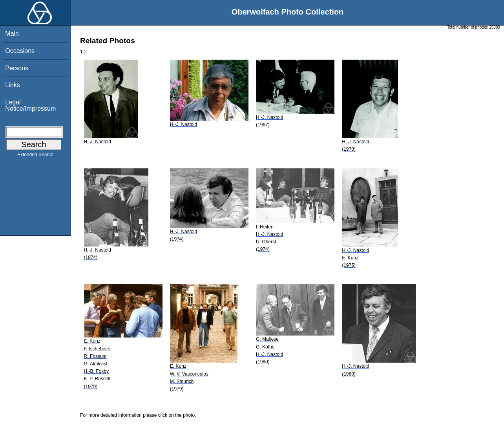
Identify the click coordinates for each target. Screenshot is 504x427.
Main (12, 34)
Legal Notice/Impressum (30, 105)
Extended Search (35, 156)
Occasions (20, 51)
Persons (17, 68)
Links (12, 85)
